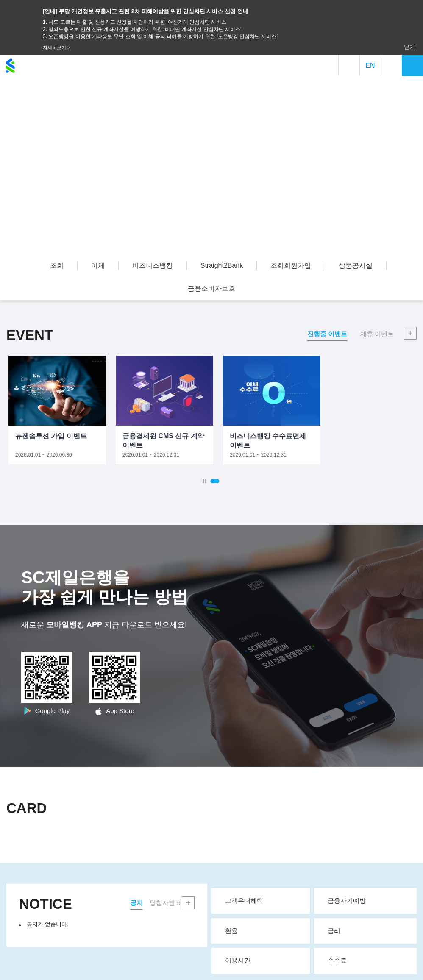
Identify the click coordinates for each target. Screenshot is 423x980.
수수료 (369, 960)
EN (370, 65)
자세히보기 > (56, 47)
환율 (264, 930)
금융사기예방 (369, 900)
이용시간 (264, 960)
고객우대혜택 (264, 900)
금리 (369, 930)
